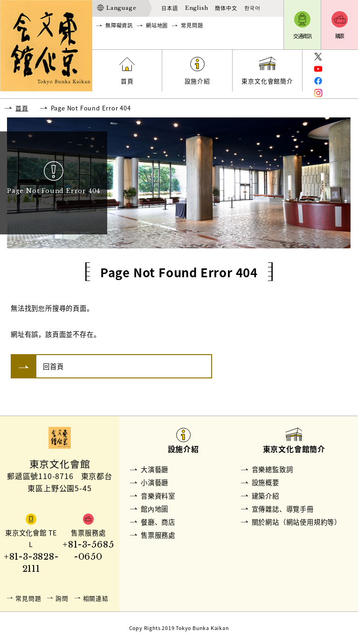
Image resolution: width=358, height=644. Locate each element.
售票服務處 (158, 535)
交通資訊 (303, 36)
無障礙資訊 (119, 25)
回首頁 (53, 366)
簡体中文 (226, 8)
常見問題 (192, 25)
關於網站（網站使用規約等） (296, 522)
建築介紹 (265, 496)
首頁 (127, 81)
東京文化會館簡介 (267, 81)
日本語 (169, 8)
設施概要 (265, 482)
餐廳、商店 (158, 522)
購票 (340, 36)
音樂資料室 (158, 496)
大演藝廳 (155, 469)
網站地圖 (157, 25)
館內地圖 (155, 509)
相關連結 (96, 598)
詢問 (62, 598)
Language (121, 8)
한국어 (252, 8)
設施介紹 (197, 81)
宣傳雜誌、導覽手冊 (283, 509)
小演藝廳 (155, 482)
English (197, 8)
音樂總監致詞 (272, 469)
